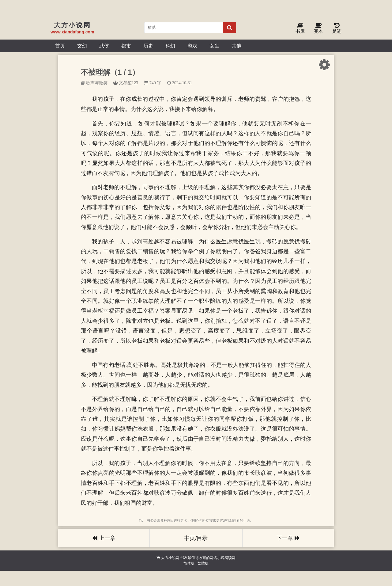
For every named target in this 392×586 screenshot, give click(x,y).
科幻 (170, 46)
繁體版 (203, 563)
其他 (236, 46)
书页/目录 (196, 538)
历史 (148, 46)
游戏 (192, 46)
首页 (60, 46)
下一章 (288, 538)
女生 (214, 46)
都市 (126, 46)
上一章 (104, 538)
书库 (300, 28)
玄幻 (82, 46)
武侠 (104, 46)
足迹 (337, 28)
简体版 (189, 563)
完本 (318, 28)
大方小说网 (170, 558)
